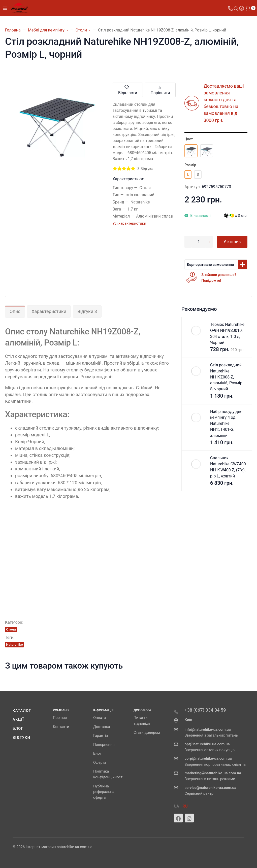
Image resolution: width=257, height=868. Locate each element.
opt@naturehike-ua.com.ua (207, 744)
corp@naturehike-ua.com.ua (208, 758)
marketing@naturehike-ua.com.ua (213, 773)
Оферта (100, 762)
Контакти (61, 727)
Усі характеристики (130, 223)
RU (185, 806)
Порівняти (160, 90)
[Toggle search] (236, 8)
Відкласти (128, 90)
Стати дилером (147, 733)
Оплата (100, 718)
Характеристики (49, 311)
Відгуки (21, 738)
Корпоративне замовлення (211, 265)
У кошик (232, 242)
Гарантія (101, 736)
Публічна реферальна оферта (104, 792)
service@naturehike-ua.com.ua (211, 788)
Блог (18, 728)
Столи (11, 629)
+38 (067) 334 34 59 (205, 710)
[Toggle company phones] (230, 8)
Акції (18, 719)
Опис (15, 311)
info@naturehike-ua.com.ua (208, 730)
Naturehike (14, 644)
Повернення (104, 745)
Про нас (60, 718)
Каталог (22, 711)
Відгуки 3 (87, 311)
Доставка (102, 727)
